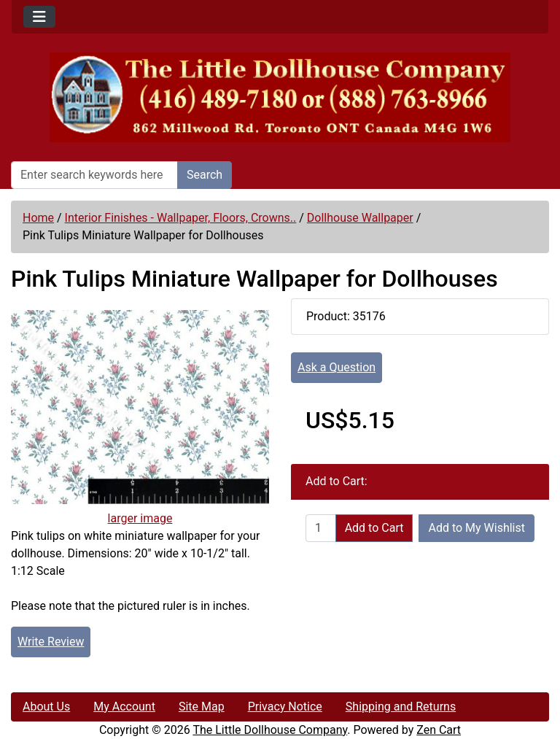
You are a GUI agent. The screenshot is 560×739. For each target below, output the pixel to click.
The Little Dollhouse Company (270, 730)
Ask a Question (337, 367)
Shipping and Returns (401, 707)
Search (205, 175)
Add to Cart (374, 528)
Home (38, 218)
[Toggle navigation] (39, 17)
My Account (124, 707)
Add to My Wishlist (477, 528)
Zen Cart (439, 730)
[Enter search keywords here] (94, 175)
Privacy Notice (285, 707)
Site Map (202, 707)
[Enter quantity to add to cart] (321, 528)
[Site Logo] (280, 97)
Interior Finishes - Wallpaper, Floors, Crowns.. (181, 218)
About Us (46, 707)
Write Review (51, 642)
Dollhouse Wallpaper (360, 218)
